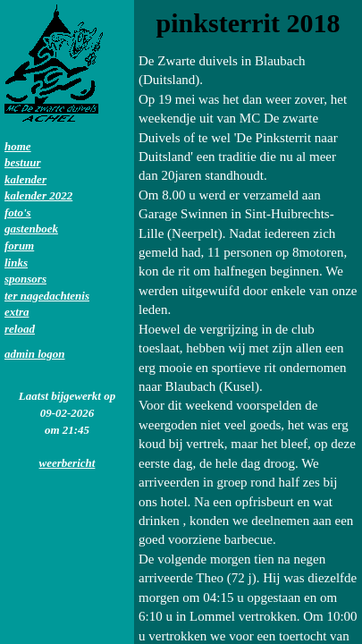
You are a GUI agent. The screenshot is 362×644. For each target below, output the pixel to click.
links (16, 263)
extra (17, 312)
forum (19, 246)
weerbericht (67, 463)
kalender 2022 (38, 195)
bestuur (22, 162)
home (18, 146)
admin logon (35, 354)
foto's (18, 212)
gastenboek (31, 229)
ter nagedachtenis (47, 296)
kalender (25, 179)
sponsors (25, 279)
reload (20, 329)
